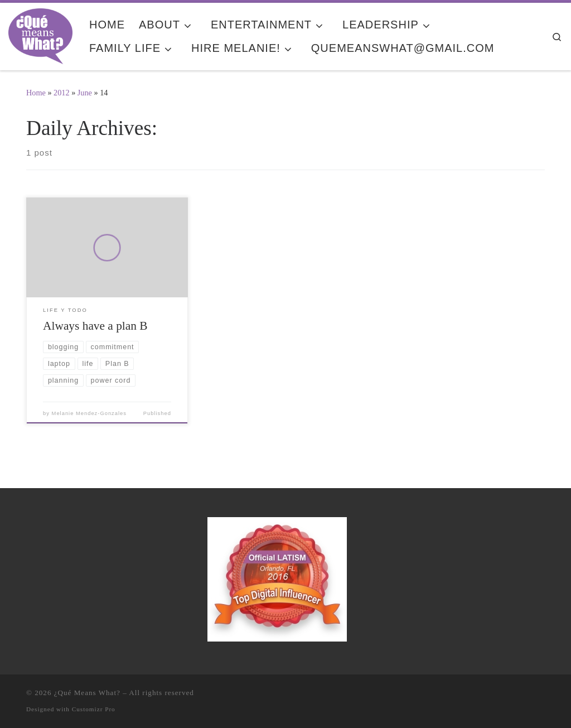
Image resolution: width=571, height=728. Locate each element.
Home (36, 93)
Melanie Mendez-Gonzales (89, 413)
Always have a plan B (95, 326)
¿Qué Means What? (87, 693)
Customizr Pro (94, 709)
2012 (62, 93)
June (85, 93)
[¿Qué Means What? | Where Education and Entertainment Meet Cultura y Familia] (40, 35)
